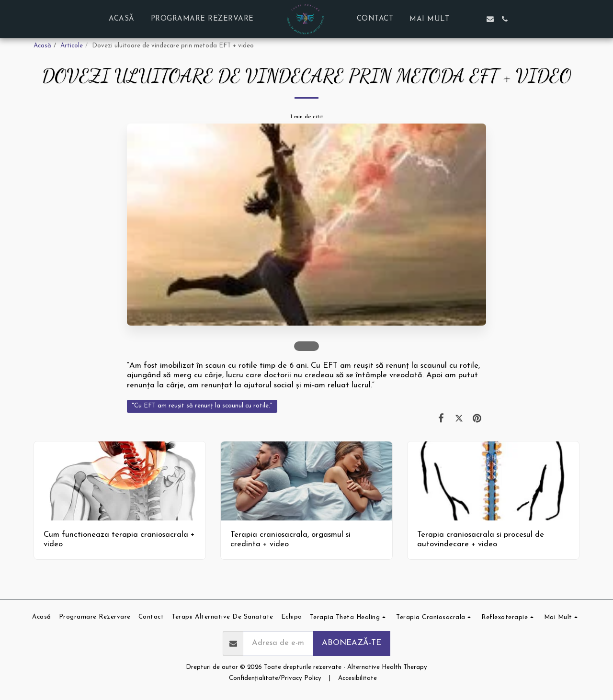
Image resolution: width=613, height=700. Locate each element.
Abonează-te (352, 643)
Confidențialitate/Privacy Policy (275, 678)
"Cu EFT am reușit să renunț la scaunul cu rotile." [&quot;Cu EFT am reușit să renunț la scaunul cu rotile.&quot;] (202, 406)
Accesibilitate (358, 678)
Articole (72, 46)
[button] (475, 19)
